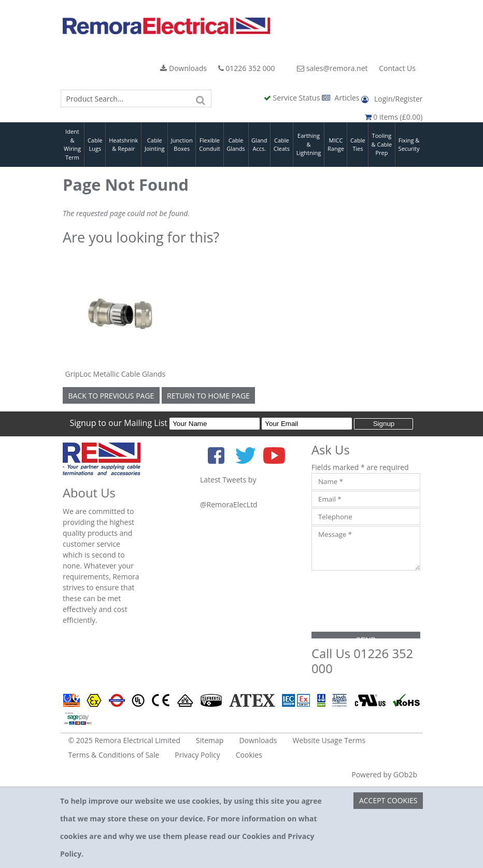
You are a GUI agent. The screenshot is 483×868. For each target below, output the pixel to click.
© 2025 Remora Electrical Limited (125, 740)
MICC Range (336, 145)
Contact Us (397, 68)
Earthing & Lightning (309, 144)
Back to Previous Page (111, 396)
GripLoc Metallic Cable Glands (116, 374)
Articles (342, 98)
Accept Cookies (388, 800)
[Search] (201, 98)
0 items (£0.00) (394, 117)
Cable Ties (358, 145)
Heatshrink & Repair (123, 145)
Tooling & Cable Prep (382, 144)
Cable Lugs (95, 145)
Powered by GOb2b (384, 774)
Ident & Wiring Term (72, 144)
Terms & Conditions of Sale (114, 755)
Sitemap (210, 740)
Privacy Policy (197, 755)
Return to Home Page (208, 396)
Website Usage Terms (329, 740)
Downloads (183, 68)
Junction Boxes (182, 145)
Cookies (249, 755)
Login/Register (392, 99)
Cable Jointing (155, 145)
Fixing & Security (409, 145)
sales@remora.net (332, 68)
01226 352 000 (247, 68)
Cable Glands (236, 145)
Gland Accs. (259, 145)
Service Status (293, 98)
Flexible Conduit (209, 145)
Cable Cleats (282, 145)
